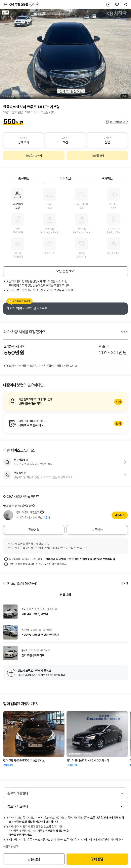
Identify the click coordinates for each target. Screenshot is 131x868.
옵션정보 (24, 179)
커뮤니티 (65, 595)
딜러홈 (118, 515)
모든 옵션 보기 (65, 271)
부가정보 (107, 179)
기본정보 (65, 179)
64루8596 (24, 4)
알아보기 (65, 402)
